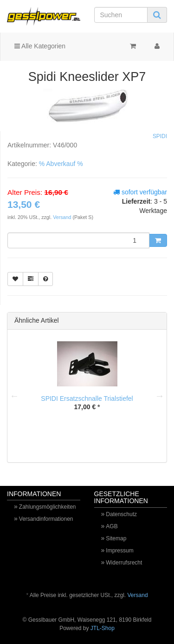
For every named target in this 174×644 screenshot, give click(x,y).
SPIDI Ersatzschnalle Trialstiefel (87, 398)
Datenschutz (121, 514)
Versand (63, 217)
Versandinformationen (46, 519)
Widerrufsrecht (124, 563)
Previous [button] (14, 396)
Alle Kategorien (40, 46)
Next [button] (160, 396)
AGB (112, 526)
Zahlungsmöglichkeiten (48, 507)
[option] (87, 383)
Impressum (119, 551)
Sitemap (116, 538)
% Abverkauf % (61, 164)
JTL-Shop (103, 628)
